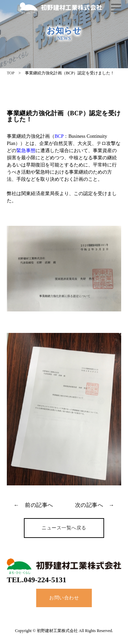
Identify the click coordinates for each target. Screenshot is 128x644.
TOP (11, 73)
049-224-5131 (45, 580)
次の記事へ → (95, 505)
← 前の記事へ (33, 505)
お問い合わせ (64, 598)
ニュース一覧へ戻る (64, 528)
